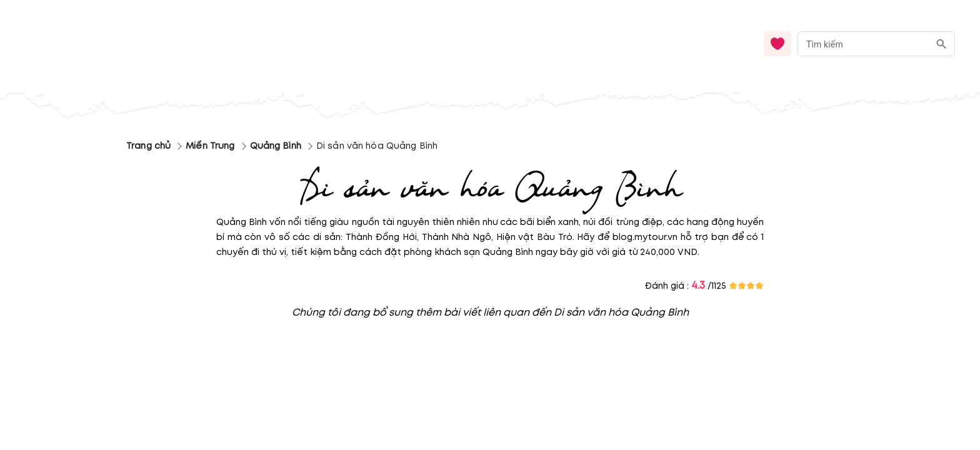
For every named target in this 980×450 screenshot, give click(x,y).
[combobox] (876, 44)
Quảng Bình (276, 146)
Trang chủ (148, 146)
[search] (942, 44)
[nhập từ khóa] (863, 43)
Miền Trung (210, 146)
